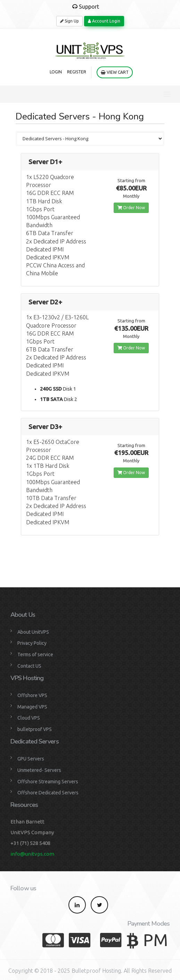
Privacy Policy (32, 643)
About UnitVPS (33, 632)
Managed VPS (32, 707)
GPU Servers (31, 759)
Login (56, 72)
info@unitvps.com (32, 854)
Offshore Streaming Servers (48, 782)
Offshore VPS (32, 695)
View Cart (115, 72)
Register (77, 72)
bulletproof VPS (35, 729)
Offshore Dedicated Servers (48, 793)
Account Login (104, 21)
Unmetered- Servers (39, 770)
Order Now (131, 208)
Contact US (29, 666)
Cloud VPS (29, 718)
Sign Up (69, 21)
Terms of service (35, 654)
